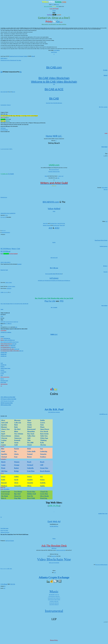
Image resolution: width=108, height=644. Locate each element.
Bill (100, 107)
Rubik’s (54, 242)
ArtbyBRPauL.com (103, 414)
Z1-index (105, 70)
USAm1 (7, 282)
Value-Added (105, 188)
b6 (58, 170)
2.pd (62, 176)
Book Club (45, 223)
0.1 (53, 5)
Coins (6, 215)
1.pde (59, 176)
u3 (8, 292)
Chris (102, 107)
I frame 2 (9, 105)
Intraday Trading (11, 286)
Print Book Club (53, 223)
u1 (4, 292)
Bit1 (7, 92)
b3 (54, 170)
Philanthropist (4, 60)
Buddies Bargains (104, 246)
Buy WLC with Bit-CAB (23, 304)
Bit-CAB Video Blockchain (54, 78)
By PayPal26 (56, 563)
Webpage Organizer (5, 532)
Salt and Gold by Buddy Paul (54, 603)
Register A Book (46, 225)
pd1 (58, 178)
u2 (6, 292)
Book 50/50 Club (61, 223)
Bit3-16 (13, 92)
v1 (6, 569)
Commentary (3, 105)
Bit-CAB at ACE (54, 89)
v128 (8, 569)
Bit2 (10, 92)
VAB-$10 (105, 189)
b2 (52, 170)
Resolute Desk (56, 225)
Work (46, 176)
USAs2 (10, 282)
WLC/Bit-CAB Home (58, 103)
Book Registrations (6, 232)
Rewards (105, 272)
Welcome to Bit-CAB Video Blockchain (54, 82)
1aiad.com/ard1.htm (61, 550)
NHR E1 (2, 262)
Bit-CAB (54, 98)
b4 (55, 170)
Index (54, 211)
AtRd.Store (54, 548)
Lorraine (106, 107)
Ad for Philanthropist (12, 60)
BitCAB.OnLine (4, 197)
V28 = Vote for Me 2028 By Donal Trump (10, 342)
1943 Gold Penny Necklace (54, 412)
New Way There (49, 103)
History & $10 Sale (14, 304)
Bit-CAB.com (54, 67)
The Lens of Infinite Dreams (101, 565)
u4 (10, 292)
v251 (11, 569)
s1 (4, 569)
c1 (3, 569)
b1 (51, 170)
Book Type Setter (4, 530)
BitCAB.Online (59, 274)
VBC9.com (51, 563)
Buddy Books (54, 52)
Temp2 (57, 5)
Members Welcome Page (54, 172)
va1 (55, 572)
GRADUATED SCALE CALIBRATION (8, 213)
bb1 (4, 588)
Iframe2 (106, 75)
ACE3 (4, 92)
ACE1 (2, 92)
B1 (1, 569)
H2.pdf (54, 11)
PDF (54, 84)
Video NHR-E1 (7, 262)
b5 (57, 170)
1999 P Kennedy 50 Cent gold (7, 401)
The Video (19, 60)
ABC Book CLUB (54, 258)
